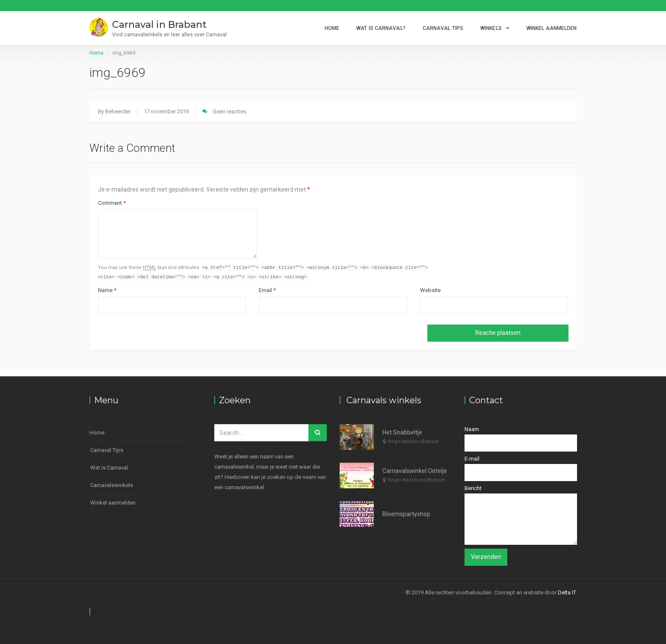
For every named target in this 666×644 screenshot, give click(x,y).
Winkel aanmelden (552, 28)
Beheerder (118, 111)
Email (267, 291)
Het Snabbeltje (402, 433)
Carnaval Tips (443, 28)
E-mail (521, 469)
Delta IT (567, 592)
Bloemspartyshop (406, 514)
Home (332, 28)
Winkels (491, 28)
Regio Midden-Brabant (413, 442)
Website (430, 291)
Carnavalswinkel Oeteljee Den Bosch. (432, 471)
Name (107, 291)
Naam (521, 439)
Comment (112, 203)
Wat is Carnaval (109, 468)
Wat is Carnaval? (381, 28)
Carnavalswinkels (112, 486)
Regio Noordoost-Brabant (416, 480)
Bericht (521, 515)
